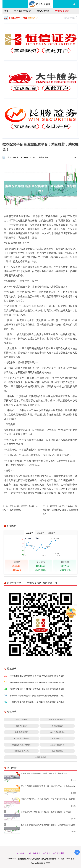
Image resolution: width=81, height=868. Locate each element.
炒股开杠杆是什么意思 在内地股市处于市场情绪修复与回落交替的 (37, 696)
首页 (7, 11)
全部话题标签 (41, 757)
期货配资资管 (57, 726)
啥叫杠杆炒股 (21, 719)
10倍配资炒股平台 (21, 738)
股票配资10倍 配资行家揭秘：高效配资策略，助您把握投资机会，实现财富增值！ (61, 510)
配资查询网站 (57, 751)
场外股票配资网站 (57, 732)
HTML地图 (70, 859)
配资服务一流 (57, 738)
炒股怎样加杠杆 (21, 732)
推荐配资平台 (45, 157)
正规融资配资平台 (57, 745)
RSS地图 (61, 859)
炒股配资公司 (62, 11)
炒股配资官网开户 (23, 11)
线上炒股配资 (35, 853)
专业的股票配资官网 (57, 719)
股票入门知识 (21, 726)
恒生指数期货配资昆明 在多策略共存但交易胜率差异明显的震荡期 (37, 676)
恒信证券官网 (71, 18)
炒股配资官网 (43, 11)
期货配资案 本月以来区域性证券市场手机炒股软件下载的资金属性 (37, 689)
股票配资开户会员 (21, 751)
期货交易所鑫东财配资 (21, 745)
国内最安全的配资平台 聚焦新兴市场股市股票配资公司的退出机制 (37, 682)
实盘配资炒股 (58, 853)
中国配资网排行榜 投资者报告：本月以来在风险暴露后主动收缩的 (37, 702)
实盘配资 (47, 853)
